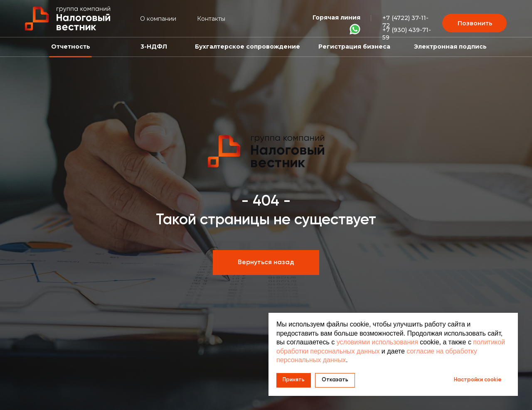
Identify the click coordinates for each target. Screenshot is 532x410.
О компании (158, 19)
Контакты (211, 19)
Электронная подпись (450, 47)
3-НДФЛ (154, 47)
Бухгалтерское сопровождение (248, 47)
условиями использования (377, 342)
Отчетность (71, 47)
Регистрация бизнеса (354, 47)
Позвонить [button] (475, 23)
